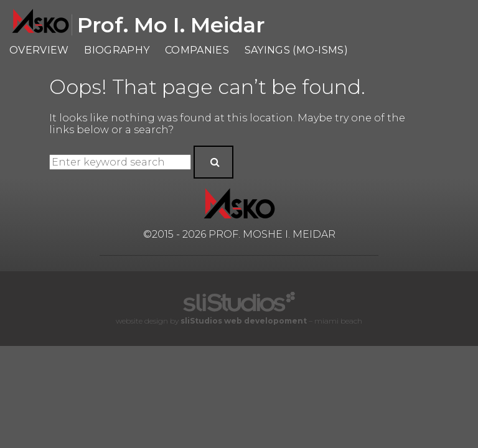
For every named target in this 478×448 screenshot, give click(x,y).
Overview (39, 50)
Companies (197, 50)
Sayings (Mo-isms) (296, 50)
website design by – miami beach (239, 321)
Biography (117, 50)
